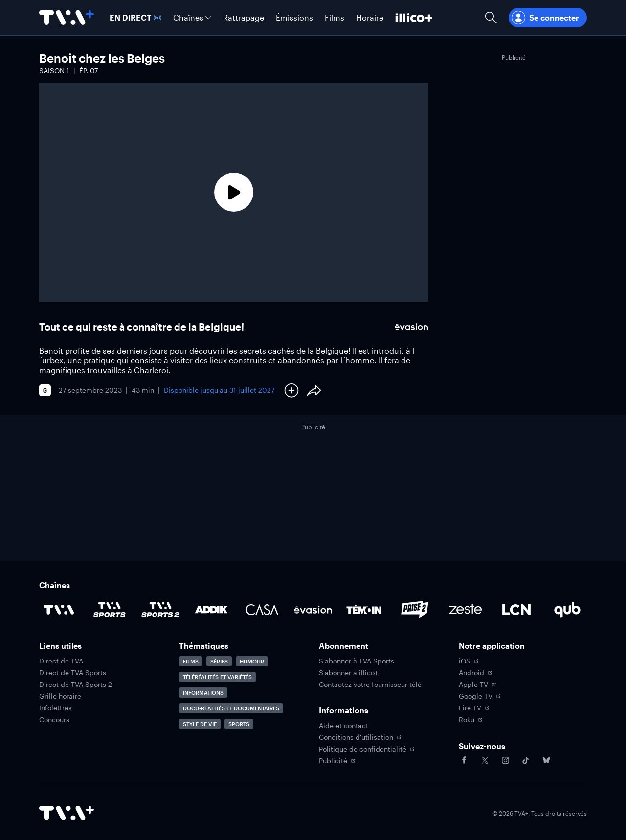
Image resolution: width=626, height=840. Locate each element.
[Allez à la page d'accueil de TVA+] (67, 18)
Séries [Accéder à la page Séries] (219, 661)
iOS (469, 661)
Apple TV (477, 685)
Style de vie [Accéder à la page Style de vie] (200, 724)
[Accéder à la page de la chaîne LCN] (516, 610)
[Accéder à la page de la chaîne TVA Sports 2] (160, 610)
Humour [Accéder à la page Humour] (252, 661)
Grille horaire (60, 696)
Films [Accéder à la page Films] (191, 661)
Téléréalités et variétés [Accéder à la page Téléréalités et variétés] (217, 677)
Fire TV (474, 708)
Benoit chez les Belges (102, 58)
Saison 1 (54, 71)
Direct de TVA (61, 661)
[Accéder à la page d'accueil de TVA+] (67, 813)
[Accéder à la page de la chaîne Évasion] (313, 610)
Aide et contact (344, 726)
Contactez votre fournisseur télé (370, 685)
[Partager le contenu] (314, 390)
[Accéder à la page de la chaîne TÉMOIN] (364, 610)
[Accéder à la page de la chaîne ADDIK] (211, 610)
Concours (54, 720)
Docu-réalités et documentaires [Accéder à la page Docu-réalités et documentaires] (231, 708)
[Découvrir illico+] (414, 18)
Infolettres (56, 708)
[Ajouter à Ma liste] (291, 390)
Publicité (337, 761)
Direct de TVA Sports (73, 673)
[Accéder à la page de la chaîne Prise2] (415, 610)
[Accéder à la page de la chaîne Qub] (567, 610)
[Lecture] (234, 192)
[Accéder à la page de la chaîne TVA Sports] (110, 610)
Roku (470, 720)
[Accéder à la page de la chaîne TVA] (59, 610)
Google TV (480, 696)
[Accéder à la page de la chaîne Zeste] (466, 610)
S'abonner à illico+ (348, 673)
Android (475, 673)
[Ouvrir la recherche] (491, 18)
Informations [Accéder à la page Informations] (203, 693)
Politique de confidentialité (367, 749)
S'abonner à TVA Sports (357, 661)
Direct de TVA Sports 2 (76, 685)
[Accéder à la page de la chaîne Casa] (262, 610)
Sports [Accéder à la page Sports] (239, 724)
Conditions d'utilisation (360, 737)
